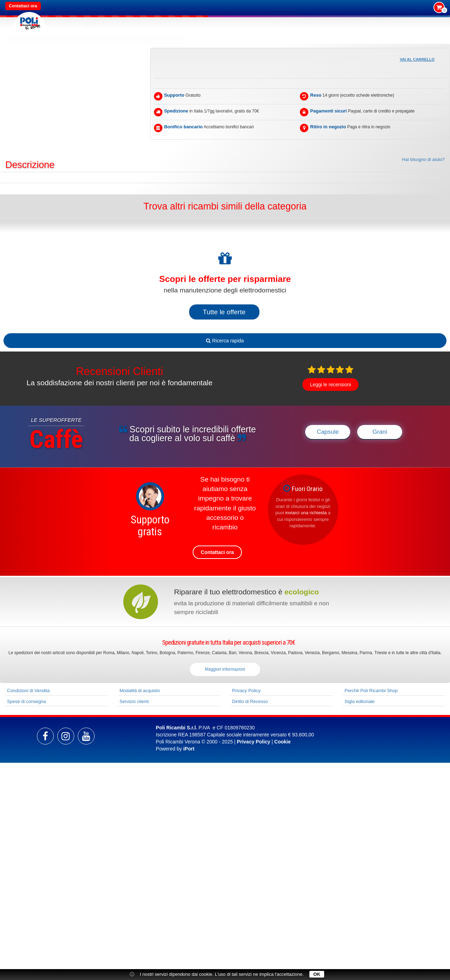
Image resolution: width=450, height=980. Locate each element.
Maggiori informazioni (225, 669)
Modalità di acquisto (140, 691)
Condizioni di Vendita (28, 691)
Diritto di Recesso (250, 701)
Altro (139, 26)
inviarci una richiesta (306, 513)
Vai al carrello (417, 59)
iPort (189, 749)
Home (19, 39)
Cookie (282, 742)
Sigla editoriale (359, 701)
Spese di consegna (27, 701)
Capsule (328, 432)
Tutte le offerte (224, 312)
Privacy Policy (246, 691)
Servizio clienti (134, 701)
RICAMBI (68, 26)
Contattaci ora (23, 6)
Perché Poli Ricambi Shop (371, 691)
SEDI (158, 26)
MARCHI (94, 26)
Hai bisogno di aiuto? (423, 159)
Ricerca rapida (225, 341)
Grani (380, 432)
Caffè (117, 26)
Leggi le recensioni (331, 385)
